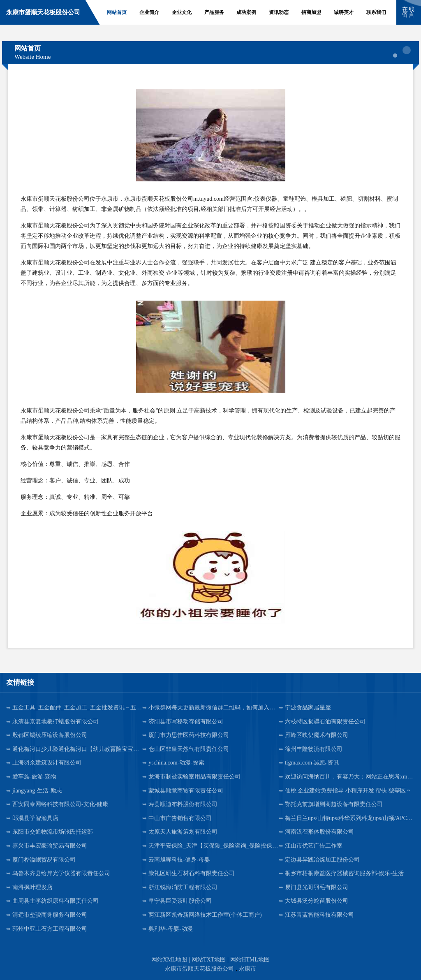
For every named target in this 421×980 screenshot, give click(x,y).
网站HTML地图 (250, 960)
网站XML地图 (169, 960)
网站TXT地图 (209, 960)
